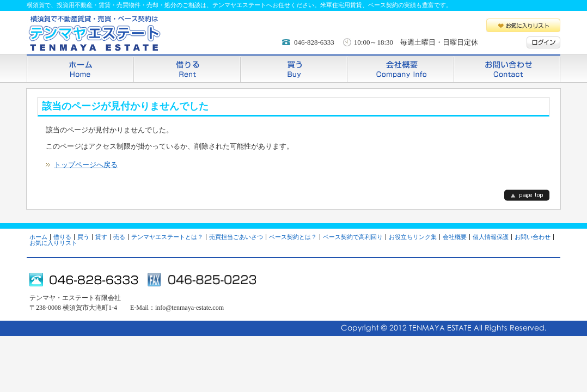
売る (119, 237)
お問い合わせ (507, 68)
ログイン (543, 42)
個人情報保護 (491, 237)
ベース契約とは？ (293, 237)
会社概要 (400, 68)
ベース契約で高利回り (353, 237)
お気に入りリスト (523, 25)
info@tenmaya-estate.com (189, 308)
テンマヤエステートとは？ (167, 237)
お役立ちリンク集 (413, 237)
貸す (101, 237)
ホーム (80, 68)
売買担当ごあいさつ (236, 237)
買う (293, 68)
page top (527, 195)
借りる (187, 68)
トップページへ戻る (86, 165)
